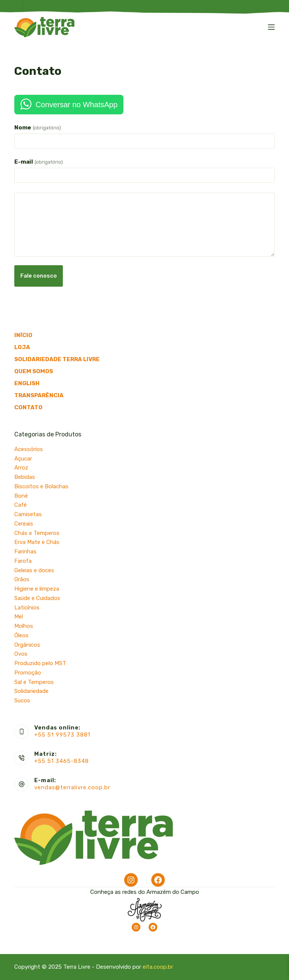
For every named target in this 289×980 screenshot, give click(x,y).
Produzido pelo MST (40, 663)
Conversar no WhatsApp (76, 105)
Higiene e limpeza (37, 589)
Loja (22, 347)
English (27, 383)
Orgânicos (27, 645)
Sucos (22, 700)
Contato (28, 407)
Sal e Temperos (34, 682)
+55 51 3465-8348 (62, 761)
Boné (21, 496)
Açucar (23, 459)
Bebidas (25, 477)
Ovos (21, 654)
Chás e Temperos (37, 533)
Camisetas (28, 514)
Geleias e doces (34, 570)
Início (23, 335)
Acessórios (29, 449)
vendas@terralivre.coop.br (72, 787)
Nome (37, 128)
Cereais (24, 524)
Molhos (24, 626)
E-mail (38, 162)
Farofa (23, 561)
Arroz (21, 468)
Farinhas (25, 552)
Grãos (22, 579)
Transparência (39, 395)
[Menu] (271, 27)
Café (21, 505)
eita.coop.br (158, 967)
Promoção (28, 673)
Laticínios (27, 608)
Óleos (21, 635)
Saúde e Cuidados (37, 598)
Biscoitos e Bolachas (41, 486)
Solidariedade (31, 691)
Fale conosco (39, 276)
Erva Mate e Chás (37, 542)
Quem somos (34, 371)
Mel (19, 617)
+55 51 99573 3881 (62, 735)
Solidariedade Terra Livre (57, 359)
